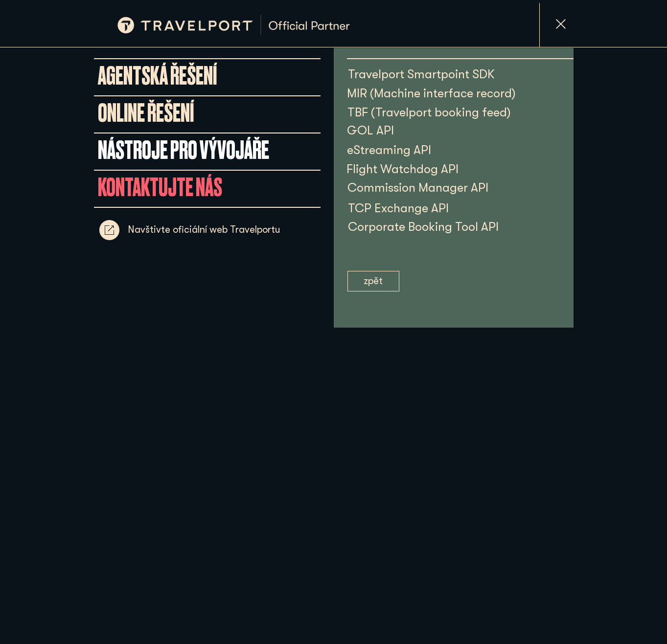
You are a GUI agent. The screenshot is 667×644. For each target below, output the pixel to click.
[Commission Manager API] (418, 188)
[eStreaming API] (389, 150)
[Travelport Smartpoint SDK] (421, 74)
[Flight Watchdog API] (402, 169)
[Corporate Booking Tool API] (439, 227)
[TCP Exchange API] (403, 208)
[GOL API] (370, 130)
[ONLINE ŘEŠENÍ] (146, 114)
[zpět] (373, 281)
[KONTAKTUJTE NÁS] (160, 188)
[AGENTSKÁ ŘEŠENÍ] (157, 77)
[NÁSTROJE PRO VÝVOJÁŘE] (184, 151)
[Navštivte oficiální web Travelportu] (204, 230)
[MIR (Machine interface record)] (431, 93)
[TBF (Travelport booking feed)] (429, 112)
